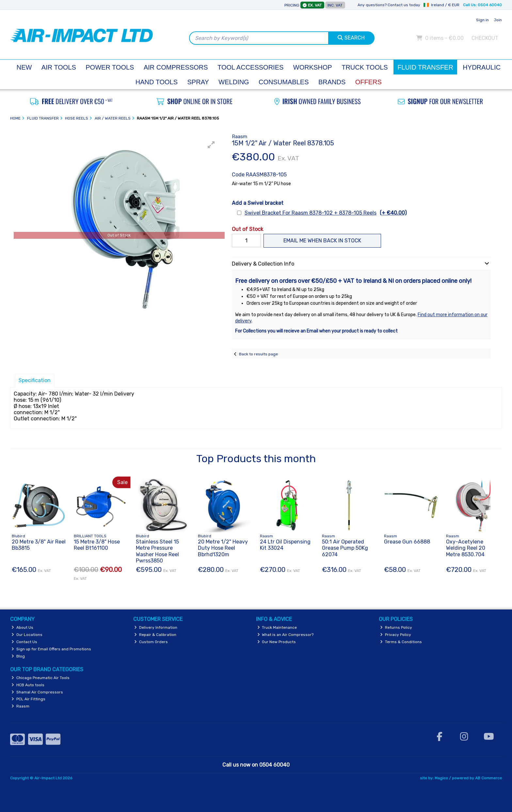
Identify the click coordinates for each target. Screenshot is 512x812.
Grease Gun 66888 (407, 542)
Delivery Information (156, 627)
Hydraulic (482, 67)
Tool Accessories (250, 67)
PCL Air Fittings (28, 699)
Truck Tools (365, 67)
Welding (234, 82)
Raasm (20, 706)
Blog (18, 656)
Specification (35, 380)
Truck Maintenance (277, 627)
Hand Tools (157, 82)
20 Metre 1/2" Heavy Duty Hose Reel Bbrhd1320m (223, 548)
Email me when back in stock (322, 241)
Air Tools (59, 67)
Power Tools (110, 67)
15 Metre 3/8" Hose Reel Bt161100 (97, 545)
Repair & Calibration (155, 635)
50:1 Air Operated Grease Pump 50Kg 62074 (345, 548)
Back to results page (258, 354)
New (24, 67)
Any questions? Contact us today (389, 5)
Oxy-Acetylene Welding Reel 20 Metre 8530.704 (466, 548)
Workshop (313, 67)
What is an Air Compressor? (286, 635)
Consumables (284, 82)
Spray (198, 82)
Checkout (485, 38)
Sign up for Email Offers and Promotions (51, 649)
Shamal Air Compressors (37, 692)
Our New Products (277, 642)
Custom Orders (151, 642)
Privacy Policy (396, 635)
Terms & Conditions (401, 642)
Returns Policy (396, 627)
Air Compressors (176, 67)
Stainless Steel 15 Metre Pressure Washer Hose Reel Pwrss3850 (157, 551)
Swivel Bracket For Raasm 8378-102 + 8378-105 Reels (326, 213)
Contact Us (24, 642)
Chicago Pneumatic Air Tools (40, 678)
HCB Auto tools (28, 685)
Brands (332, 82)
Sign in (482, 20)
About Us (22, 627)
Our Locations (27, 635)
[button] (211, 145)
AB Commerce (488, 778)
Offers (368, 82)
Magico (441, 778)
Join (498, 20)
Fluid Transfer (425, 67)
